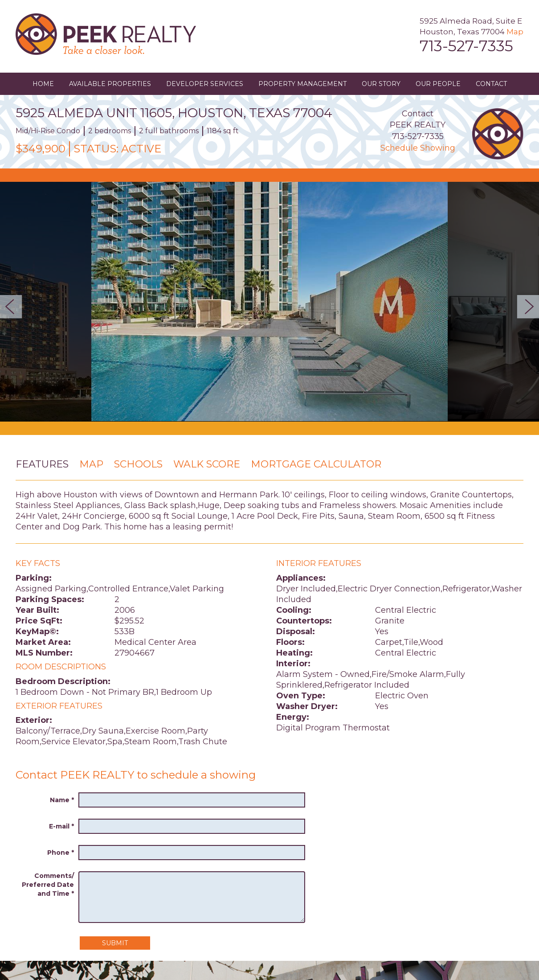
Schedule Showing (418, 148)
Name (62, 800)
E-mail (61, 826)
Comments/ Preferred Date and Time (48, 885)
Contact (491, 84)
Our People (438, 84)
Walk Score (207, 464)
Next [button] (525, 307)
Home (43, 84)
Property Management (302, 84)
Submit (115, 943)
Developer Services (205, 84)
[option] (269, 302)
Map (515, 32)
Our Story (381, 84)
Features (42, 464)
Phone (61, 853)
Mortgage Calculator (316, 464)
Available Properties (110, 84)
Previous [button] (14, 307)
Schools (138, 464)
